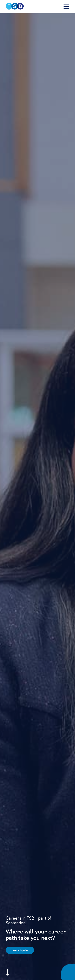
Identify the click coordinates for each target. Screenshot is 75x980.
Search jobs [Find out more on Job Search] (20, 950)
